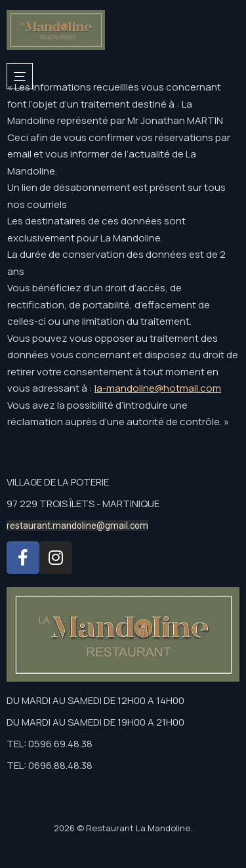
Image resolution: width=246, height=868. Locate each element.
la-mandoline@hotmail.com (158, 388)
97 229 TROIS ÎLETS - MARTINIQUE (83, 504)
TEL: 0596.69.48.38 (50, 744)
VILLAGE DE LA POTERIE (58, 482)
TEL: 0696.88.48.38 (50, 765)
